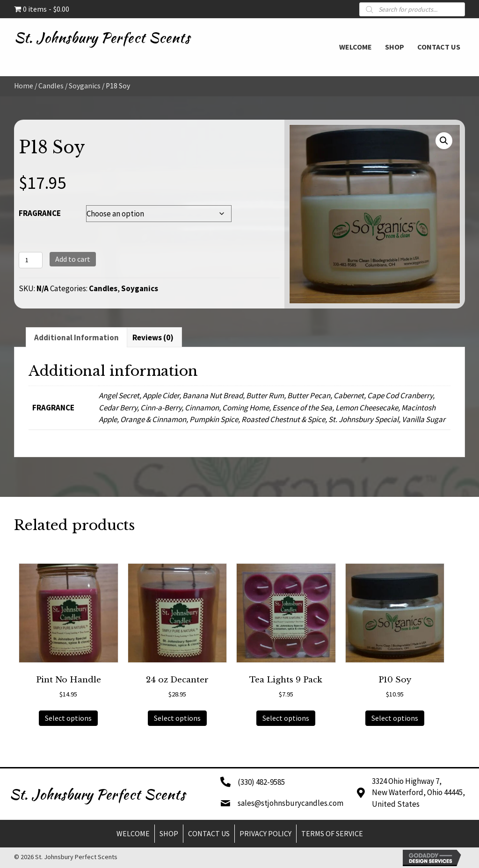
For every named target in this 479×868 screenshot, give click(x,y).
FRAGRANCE (40, 213)
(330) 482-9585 (261, 782)
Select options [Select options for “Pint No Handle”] (68, 718)
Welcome (133, 833)
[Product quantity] (31, 260)
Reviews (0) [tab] (153, 337)
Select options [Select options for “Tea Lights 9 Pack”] (286, 718)
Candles (51, 86)
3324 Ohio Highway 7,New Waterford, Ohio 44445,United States (418, 793)
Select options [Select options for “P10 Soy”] (395, 718)
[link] (356, 46)
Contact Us (209, 833)
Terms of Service (332, 833)
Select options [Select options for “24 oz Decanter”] (177, 718)
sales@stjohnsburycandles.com (290, 803)
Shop (169, 833)
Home (24, 86)
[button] (444, 141)
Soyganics (85, 86)
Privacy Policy (265, 833)
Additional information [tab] (76, 337)
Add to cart (73, 259)
